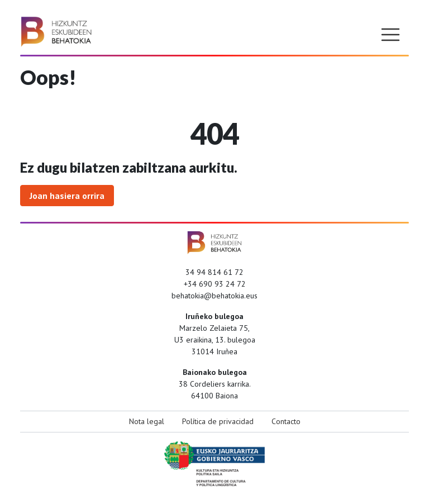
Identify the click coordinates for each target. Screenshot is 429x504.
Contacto (286, 421)
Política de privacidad (218, 421)
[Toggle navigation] (390, 35)
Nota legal (147, 421)
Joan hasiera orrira (67, 196)
